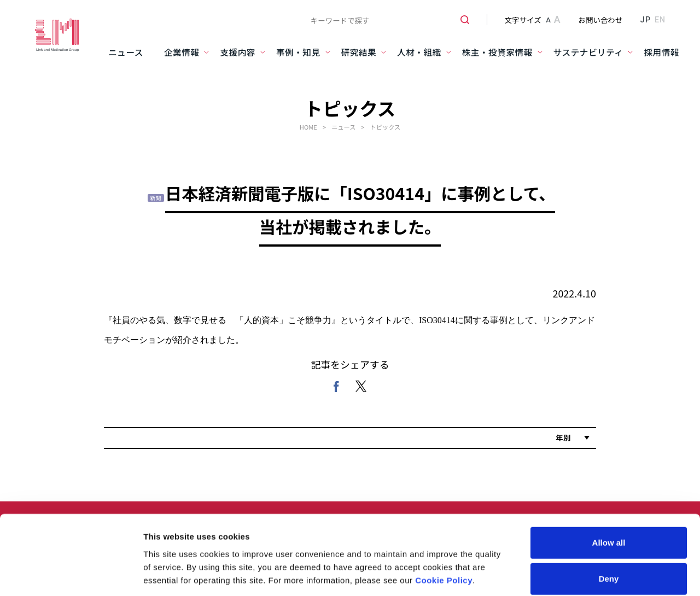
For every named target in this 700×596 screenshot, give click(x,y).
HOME (308, 127)
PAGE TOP (671, 578)
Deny (609, 497)
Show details (574, 548)
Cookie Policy (444, 499)
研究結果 (359, 52)
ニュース (126, 52)
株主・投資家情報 (497, 52)
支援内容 (238, 52)
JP (645, 20)
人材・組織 (419, 52)
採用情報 (661, 52)
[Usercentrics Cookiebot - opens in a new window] (71, 548)
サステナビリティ (588, 52)
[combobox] (386, 20)
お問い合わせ (601, 20)
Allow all (609, 462)
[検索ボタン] (460, 20)
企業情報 (182, 52)
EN (660, 20)
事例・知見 (298, 52)
